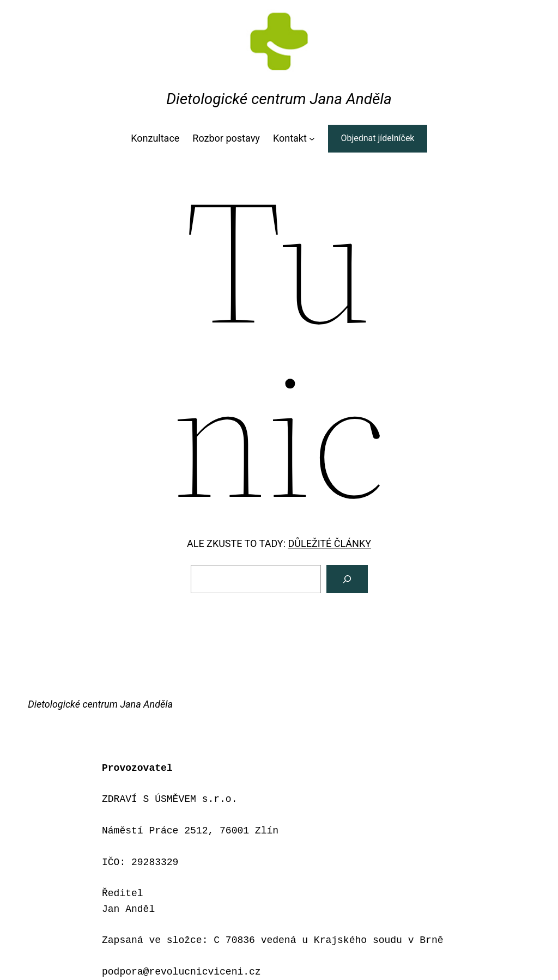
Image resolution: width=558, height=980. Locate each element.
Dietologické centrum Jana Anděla (279, 99)
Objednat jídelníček (377, 138)
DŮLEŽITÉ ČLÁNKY (329, 543)
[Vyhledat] (347, 579)
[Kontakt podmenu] (312, 139)
